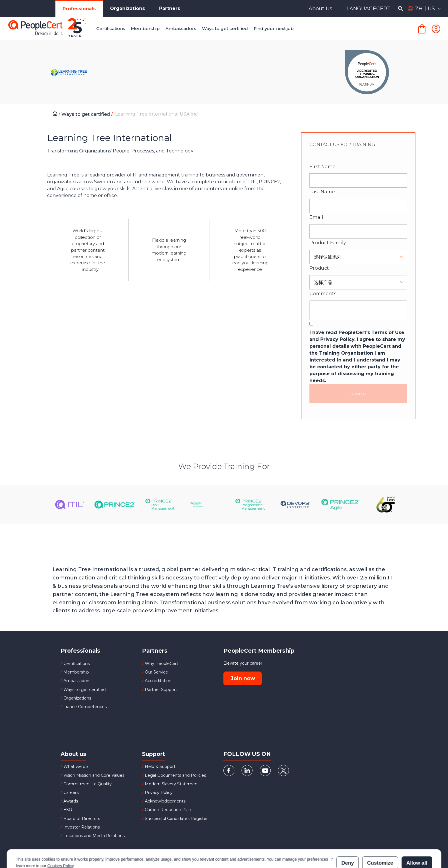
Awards (71, 801)
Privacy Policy (159, 792)
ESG (68, 810)
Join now (243, 678)
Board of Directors (82, 819)
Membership (76, 672)
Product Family (328, 243)
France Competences (85, 707)
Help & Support (160, 766)
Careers (71, 792)
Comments (323, 294)
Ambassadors (77, 681)
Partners (170, 8)
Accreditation (158, 681)
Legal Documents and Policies (175, 775)
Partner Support (161, 690)
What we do (76, 766)
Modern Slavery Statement (172, 784)
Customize (380, 838)
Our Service (156, 672)
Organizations (127, 8)
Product (319, 268)
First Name (322, 167)
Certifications (77, 664)
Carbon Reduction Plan (168, 810)
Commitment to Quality (88, 784)
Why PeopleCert (162, 664)
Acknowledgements (165, 801)
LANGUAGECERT (369, 9)
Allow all (417, 838)
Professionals (79, 9)
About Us (320, 9)
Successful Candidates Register (176, 819)
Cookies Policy (60, 841)
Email (316, 217)
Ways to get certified (86, 114)
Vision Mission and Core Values (94, 775)
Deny (348, 838)
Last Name (322, 192)
